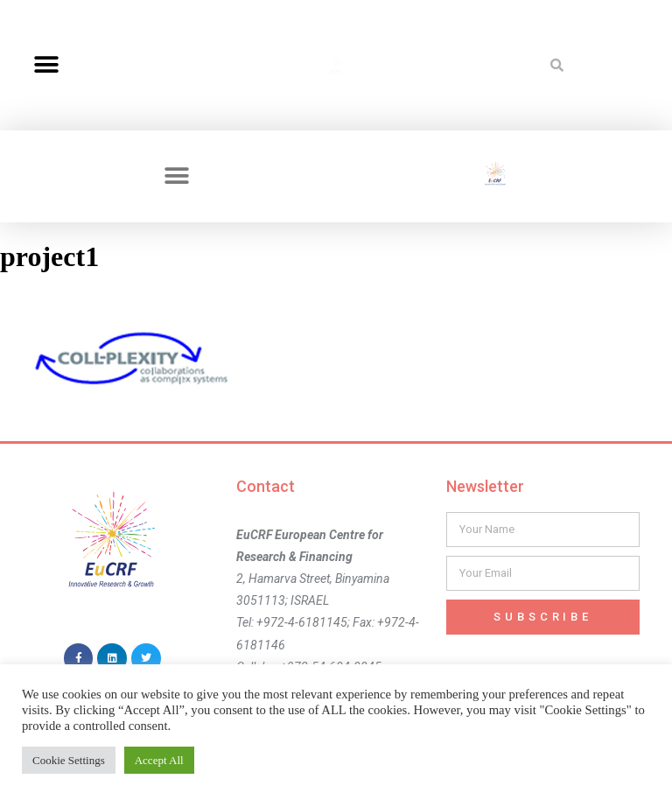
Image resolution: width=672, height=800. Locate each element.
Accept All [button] (159, 760)
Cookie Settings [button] (69, 760)
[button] (46, 65)
